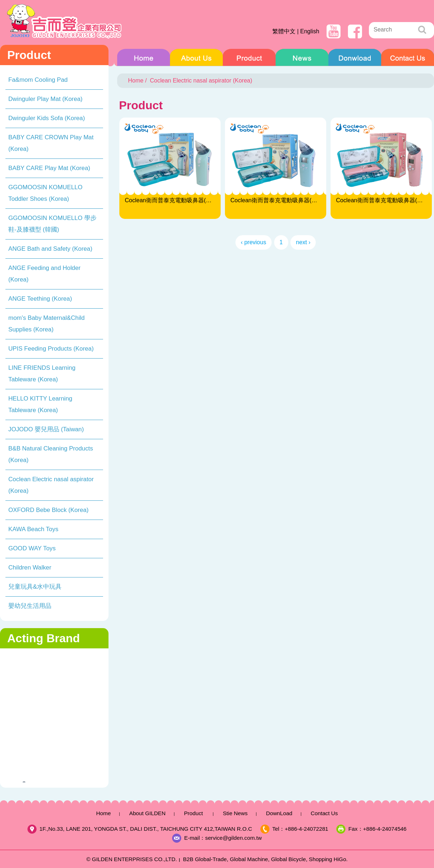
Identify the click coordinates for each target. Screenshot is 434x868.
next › (303, 242)
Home (144, 59)
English (310, 31)
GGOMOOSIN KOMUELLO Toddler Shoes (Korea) (45, 193)
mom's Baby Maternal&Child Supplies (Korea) (46, 324)
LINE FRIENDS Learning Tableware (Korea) (42, 374)
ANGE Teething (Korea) (40, 299)
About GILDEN (196, 59)
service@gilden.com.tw (233, 838)
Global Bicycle (288, 859)
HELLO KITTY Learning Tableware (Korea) (40, 404)
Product (249, 59)
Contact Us (408, 59)
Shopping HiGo (327, 859)
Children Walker (30, 568)
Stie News (302, 59)
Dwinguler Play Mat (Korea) (45, 99)
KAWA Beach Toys (33, 529)
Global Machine (249, 859)
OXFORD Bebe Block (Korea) (48, 510)
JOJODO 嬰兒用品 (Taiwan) (46, 429)
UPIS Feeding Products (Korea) (51, 349)
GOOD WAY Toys (32, 548)
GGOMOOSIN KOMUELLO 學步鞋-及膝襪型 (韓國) (52, 224)
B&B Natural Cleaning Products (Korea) (51, 454)
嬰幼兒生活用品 (30, 606)
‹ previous (254, 242)
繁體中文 (284, 31)
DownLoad (355, 59)
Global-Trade (211, 859)
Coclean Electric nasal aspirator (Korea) (51, 485)
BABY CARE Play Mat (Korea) (49, 168)
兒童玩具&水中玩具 (35, 587)
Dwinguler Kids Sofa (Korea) (47, 118)
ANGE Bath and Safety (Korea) (50, 249)
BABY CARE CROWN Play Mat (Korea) (51, 143)
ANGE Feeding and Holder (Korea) (44, 274)
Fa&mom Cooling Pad (38, 80)
